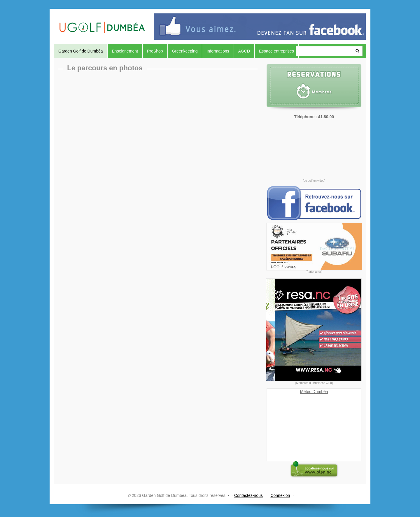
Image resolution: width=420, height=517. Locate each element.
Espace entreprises (276, 51)
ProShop (155, 51)
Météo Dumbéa (314, 392)
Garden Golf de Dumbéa (81, 51)
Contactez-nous (249, 495)
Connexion (280, 495)
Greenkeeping (185, 51)
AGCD (244, 51)
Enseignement (125, 51)
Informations (218, 51)
